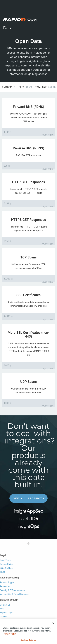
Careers (4, 617)
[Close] (53, 626)
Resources (5, 586)
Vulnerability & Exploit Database (15, 594)
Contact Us (5, 605)
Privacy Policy (6, 564)
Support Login (6, 613)
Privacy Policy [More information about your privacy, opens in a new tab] (10, 637)
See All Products (29, 498)
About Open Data (28, 70)
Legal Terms (6, 560)
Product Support (8, 582)
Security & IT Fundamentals (13, 590)
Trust (2, 572)
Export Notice (6, 568)
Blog (2, 609)
